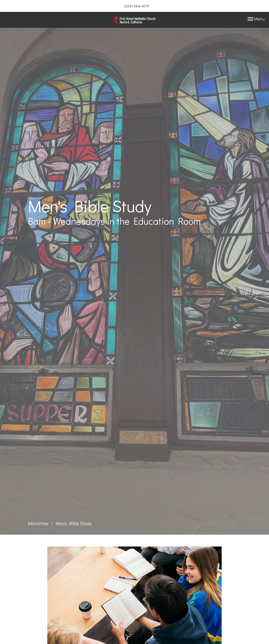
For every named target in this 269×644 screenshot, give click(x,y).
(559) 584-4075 (137, 6)
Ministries (38, 523)
